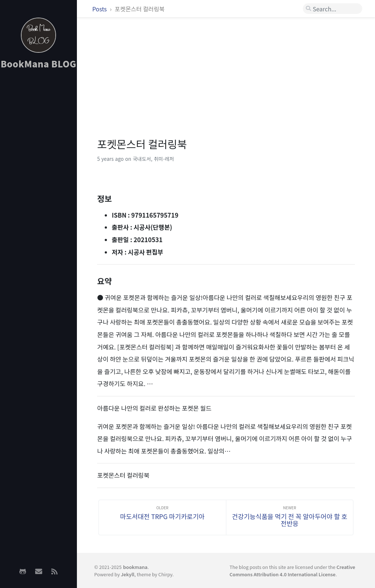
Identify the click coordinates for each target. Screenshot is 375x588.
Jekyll (128, 574)
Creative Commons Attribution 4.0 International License (292, 570)
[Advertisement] (38, 191)
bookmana (135, 567)
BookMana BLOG (39, 64)
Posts (100, 9)
